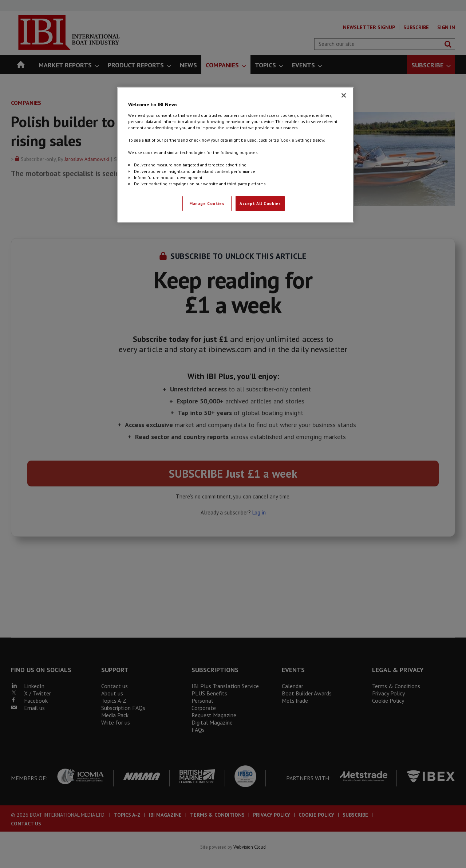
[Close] (344, 95)
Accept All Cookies (260, 203)
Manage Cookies (207, 203)
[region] (236, 154)
